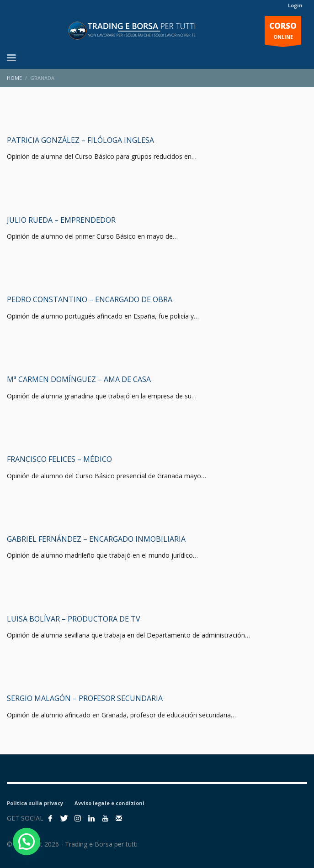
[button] (27, 842)
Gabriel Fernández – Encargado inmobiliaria (96, 539)
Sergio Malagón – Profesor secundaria (85, 698)
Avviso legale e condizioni (109, 803)
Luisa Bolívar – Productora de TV (74, 619)
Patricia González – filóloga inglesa (80, 140)
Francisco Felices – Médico (59, 459)
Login (295, 5)
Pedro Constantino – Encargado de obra (90, 299)
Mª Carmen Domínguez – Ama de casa (79, 379)
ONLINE (283, 33)
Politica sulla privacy (35, 803)
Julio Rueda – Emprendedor (61, 220)
